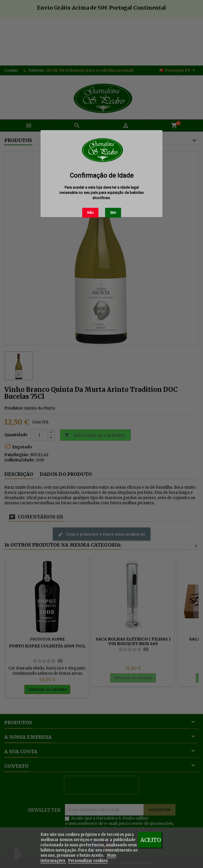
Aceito (151, 840)
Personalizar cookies (88, 861)
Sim (113, 213)
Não (90, 213)
